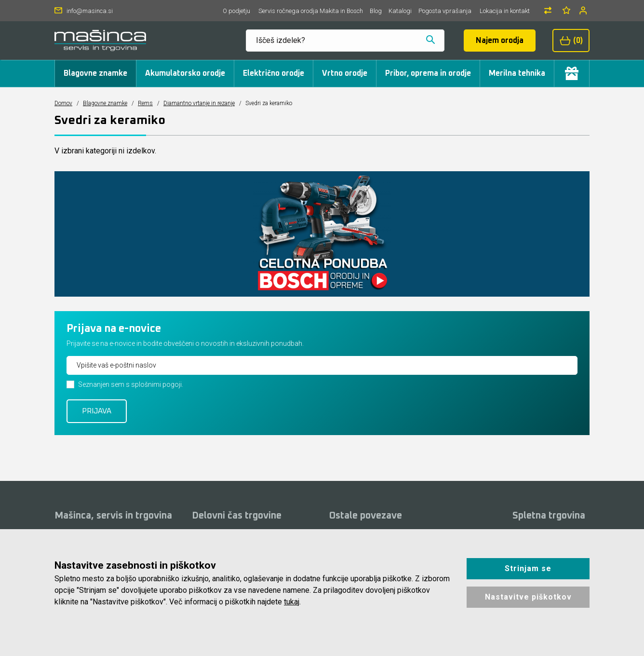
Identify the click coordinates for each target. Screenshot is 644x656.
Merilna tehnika (517, 73)
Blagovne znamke (95, 73)
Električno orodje (274, 73)
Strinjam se (528, 568)
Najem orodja (500, 41)
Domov (63, 103)
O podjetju (236, 11)
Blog (376, 11)
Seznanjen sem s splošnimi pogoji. (131, 384)
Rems (145, 103)
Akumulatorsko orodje (185, 73)
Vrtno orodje (345, 73)
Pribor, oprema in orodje (428, 73)
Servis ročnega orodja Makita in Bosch (311, 11)
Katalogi (400, 11)
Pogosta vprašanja (445, 11)
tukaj (292, 602)
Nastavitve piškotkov (528, 597)
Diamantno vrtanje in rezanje (199, 103)
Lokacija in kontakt (505, 11)
